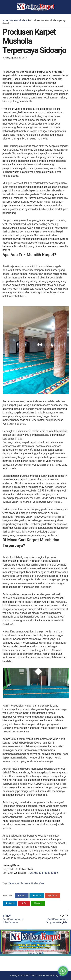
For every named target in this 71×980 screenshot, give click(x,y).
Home (5, 20)
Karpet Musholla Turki (20, 20)
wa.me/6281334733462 (44, 873)
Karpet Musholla (16, 883)
